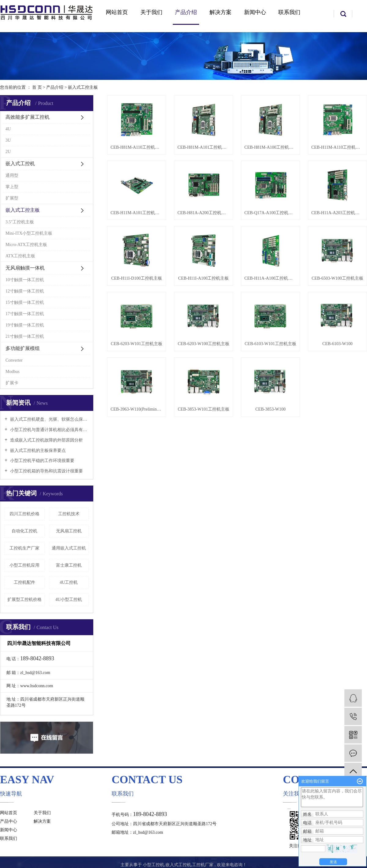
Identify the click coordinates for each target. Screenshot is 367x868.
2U (8, 152)
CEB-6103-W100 (337, 344)
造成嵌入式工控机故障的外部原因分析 (46, 440)
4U (8, 129)
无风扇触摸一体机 (25, 268)
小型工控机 (154, 865)
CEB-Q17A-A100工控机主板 (271, 213)
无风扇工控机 (69, 531)
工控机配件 (24, 582)
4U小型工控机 (69, 600)
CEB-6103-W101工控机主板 (271, 344)
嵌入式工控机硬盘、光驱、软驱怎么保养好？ (49, 419)
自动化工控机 (24, 531)
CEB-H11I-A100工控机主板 (204, 278)
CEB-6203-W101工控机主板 (137, 344)
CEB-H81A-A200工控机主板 (204, 213)
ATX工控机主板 (20, 256)
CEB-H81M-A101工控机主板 (204, 147)
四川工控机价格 (24, 514)
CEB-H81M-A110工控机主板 (137, 147)
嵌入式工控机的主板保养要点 (37, 451)
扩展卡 (12, 383)
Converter (14, 360)
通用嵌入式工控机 (69, 548)
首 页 (37, 87)
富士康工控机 (69, 565)
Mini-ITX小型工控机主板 (29, 233)
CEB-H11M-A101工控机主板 (137, 213)
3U (8, 140)
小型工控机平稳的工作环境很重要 (42, 461)
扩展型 (12, 198)
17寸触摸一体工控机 (25, 314)
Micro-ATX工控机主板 (26, 245)
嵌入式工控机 (20, 164)
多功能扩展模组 (23, 348)
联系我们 (289, 12)
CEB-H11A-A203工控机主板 (337, 213)
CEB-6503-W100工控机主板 (337, 278)
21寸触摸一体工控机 (25, 336)
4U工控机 (69, 582)
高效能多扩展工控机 (28, 117)
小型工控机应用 (24, 565)
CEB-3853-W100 (271, 409)
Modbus (13, 372)
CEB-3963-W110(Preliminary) (137, 409)
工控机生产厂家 (24, 548)
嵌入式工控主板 (83, 87)
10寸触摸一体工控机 (25, 280)
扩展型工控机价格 (24, 600)
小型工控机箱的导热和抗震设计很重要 (46, 471)
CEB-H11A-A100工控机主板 (271, 278)
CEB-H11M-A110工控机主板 (337, 147)
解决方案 (221, 12)
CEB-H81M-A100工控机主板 (271, 147)
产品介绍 (186, 12)
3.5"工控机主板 (20, 222)
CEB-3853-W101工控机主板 (204, 409)
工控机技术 (69, 514)
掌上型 (12, 187)
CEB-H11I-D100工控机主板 (137, 278)
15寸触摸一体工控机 (25, 302)
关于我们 (151, 12)
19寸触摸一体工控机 (25, 325)
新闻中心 (255, 12)
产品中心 (9, 821)
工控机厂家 (203, 865)
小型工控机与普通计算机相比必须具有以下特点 (49, 430)
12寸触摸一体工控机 (25, 291)
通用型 (12, 175)
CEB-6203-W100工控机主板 (204, 344)
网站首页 (117, 12)
